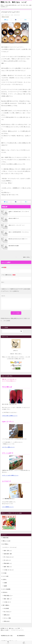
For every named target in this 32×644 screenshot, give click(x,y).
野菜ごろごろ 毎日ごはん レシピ (14, 2)
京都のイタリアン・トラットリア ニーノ (17, 225)
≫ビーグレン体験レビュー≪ (8, 447)
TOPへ (24, 642)
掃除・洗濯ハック (8, 599)
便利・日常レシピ (8, 551)
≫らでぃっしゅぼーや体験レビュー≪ (10, 475)
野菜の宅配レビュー (8, 596)
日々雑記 (5, 573)
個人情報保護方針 (21, 636)
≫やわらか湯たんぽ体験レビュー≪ (10, 416)
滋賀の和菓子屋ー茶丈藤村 (14, 246)
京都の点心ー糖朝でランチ (14, 218)
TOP (11, 628)
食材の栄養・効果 (8, 554)
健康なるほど (7, 615)
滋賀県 (5, 586)
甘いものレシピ (7, 560)
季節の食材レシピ (8, 563)
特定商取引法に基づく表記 (7, 636)
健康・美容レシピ (8, 567)
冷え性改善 (6, 608)
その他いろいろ (7, 602)
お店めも (5, 579)
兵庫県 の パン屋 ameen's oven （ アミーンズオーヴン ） (19, 212)
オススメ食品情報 (6, 589)
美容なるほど (7, 621)
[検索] (12, 331)
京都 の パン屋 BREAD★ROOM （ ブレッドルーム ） (19, 232)
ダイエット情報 (7, 618)
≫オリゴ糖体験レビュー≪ (8, 507)
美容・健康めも (6, 605)
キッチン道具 (5, 576)
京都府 (5, 583)
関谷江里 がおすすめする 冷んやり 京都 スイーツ (18, 239)
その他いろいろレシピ (9, 570)
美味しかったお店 (5, 17)
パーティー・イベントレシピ (10, 547)
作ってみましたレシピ (9, 557)
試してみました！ (8, 612)
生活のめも (5, 592)
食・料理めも (5, 544)
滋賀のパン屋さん (27, 257)
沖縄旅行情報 (5, 538)
